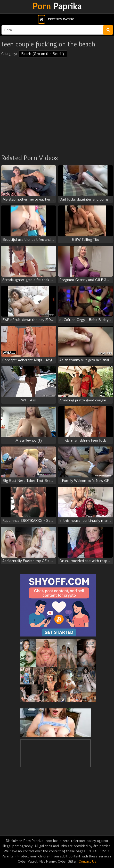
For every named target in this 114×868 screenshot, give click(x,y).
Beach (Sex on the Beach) (43, 54)
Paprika (57, 7)
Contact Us (87, 862)
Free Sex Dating (61, 19)
